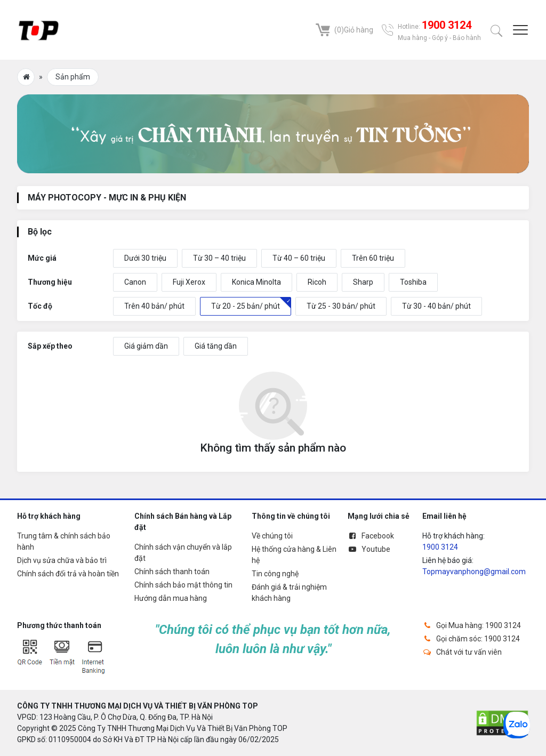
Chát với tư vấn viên (462, 652)
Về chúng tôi (272, 536)
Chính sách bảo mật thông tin (183, 585)
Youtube (369, 549)
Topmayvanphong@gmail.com (474, 572)
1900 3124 (440, 547)
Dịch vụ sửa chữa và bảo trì (62, 560)
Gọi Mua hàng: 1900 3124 (472, 625)
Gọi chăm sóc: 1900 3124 (471, 639)
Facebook (371, 536)
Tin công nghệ (275, 574)
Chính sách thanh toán (172, 572)
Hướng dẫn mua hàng (171, 598)
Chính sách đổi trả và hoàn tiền (68, 574)
